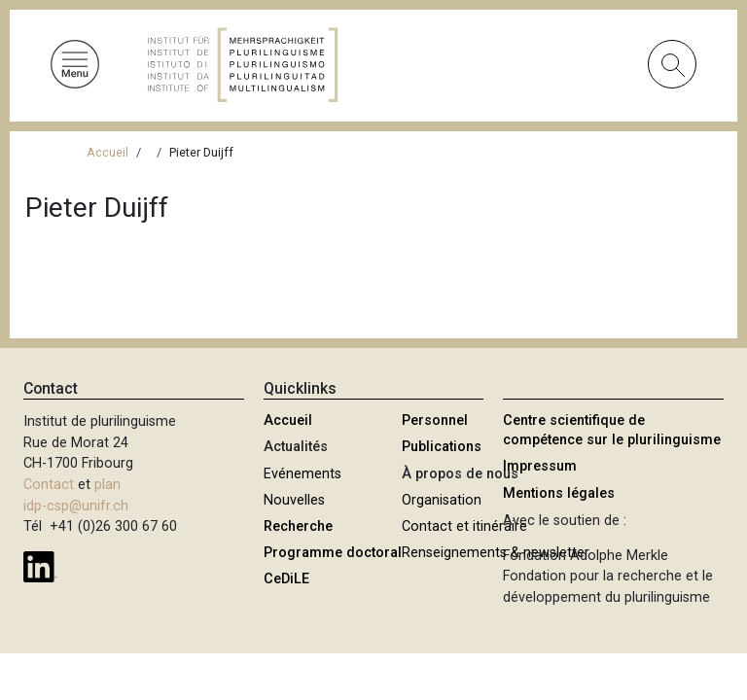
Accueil (107, 152)
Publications (442, 447)
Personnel (435, 420)
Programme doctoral (333, 553)
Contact (49, 485)
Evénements (302, 474)
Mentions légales (559, 493)
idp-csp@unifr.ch (76, 506)
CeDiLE (286, 579)
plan (107, 485)
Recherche (298, 526)
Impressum (540, 466)
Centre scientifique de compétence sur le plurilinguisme (612, 430)
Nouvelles (294, 500)
